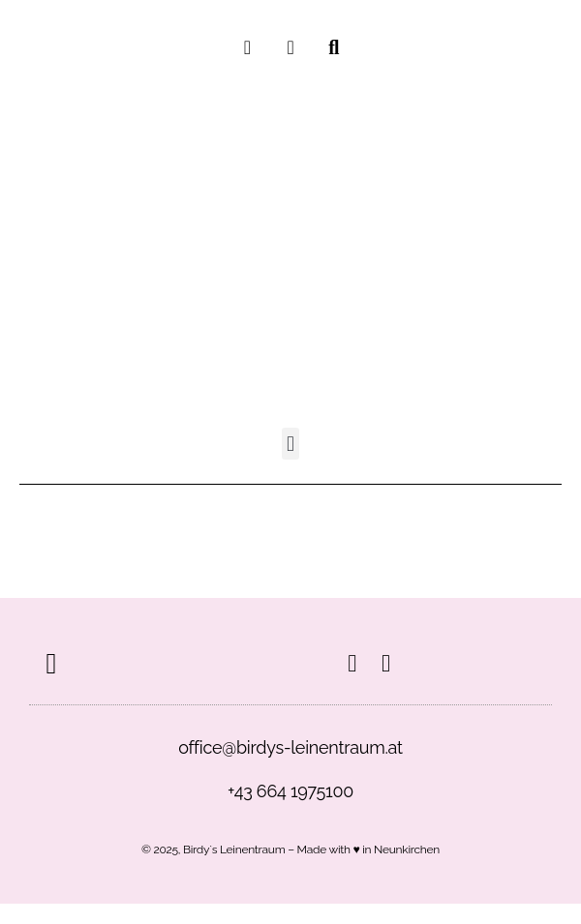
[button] (291, 444)
